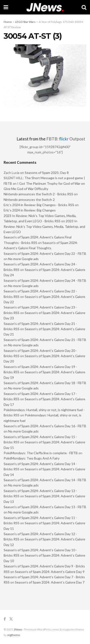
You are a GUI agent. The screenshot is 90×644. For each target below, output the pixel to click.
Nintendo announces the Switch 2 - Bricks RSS (38, 194)
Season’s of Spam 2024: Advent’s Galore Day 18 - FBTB (45, 383)
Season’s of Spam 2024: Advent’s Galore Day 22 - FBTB (45, 253)
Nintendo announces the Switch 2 (29, 200)
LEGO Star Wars (25, 22)
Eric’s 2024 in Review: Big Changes (30, 210)
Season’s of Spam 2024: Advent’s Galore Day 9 (50, 572)
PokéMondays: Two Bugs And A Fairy (32, 458)
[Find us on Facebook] (5, 619)
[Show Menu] (6, 7)
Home (8, 22)
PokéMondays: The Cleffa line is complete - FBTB (41, 453)
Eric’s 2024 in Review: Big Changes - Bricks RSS (39, 205)
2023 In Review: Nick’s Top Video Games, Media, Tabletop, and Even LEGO (44, 226)
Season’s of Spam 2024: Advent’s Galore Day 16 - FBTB (45, 426)
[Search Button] (84, 7)
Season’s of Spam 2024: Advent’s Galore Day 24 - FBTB (45, 280)
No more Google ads (23, 259)
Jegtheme (13, 635)
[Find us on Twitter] (11, 619)
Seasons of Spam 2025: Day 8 (47, 173)
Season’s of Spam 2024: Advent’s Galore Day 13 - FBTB (45, 507)
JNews (18, 629)
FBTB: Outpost (66, 139)
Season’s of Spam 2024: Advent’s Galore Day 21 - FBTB (45, 340)
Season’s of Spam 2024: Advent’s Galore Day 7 (50, 582)
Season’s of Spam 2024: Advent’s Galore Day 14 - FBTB (45, 480)
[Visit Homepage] (45, 7)
